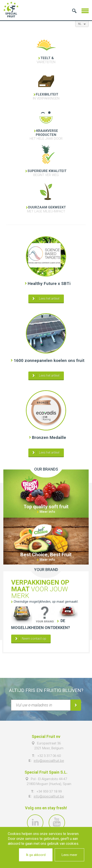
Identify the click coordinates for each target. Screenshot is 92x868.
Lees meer (69, 855)
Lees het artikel (49, 299)
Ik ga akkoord (36, 855)
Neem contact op (34, 639)
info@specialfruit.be (49, 761)
